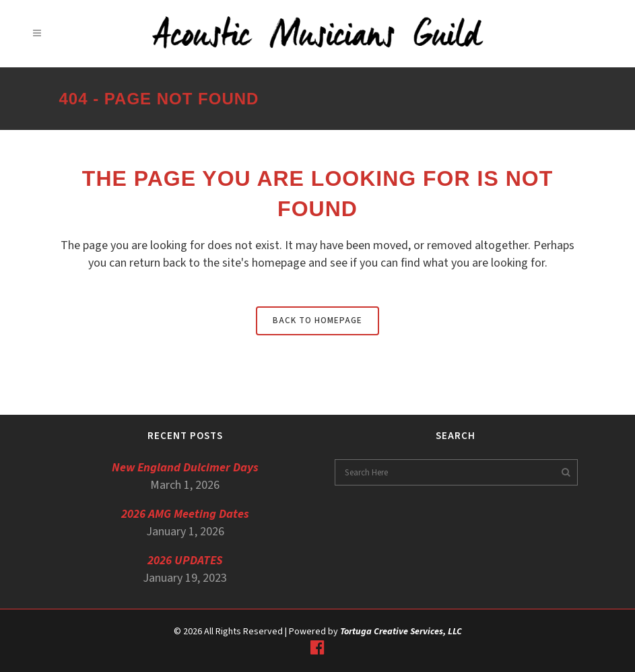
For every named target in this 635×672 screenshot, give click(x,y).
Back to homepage (317, 321)
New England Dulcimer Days (185, 468)
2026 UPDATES (185, 561)
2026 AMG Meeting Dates (185, 514)
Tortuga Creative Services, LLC (401, 632)
